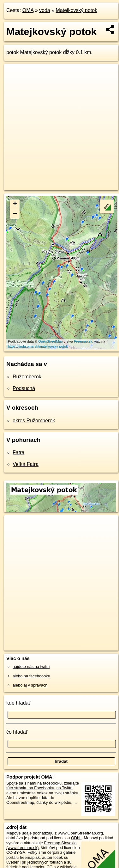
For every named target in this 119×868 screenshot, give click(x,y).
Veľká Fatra (26, 464)
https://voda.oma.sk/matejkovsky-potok (38, 346)
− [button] (15, 214)
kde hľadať (18, 703)
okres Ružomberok (34, 421)
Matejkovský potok (77, 10)
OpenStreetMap (51, 341)
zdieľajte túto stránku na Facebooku (43, 785)
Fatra (18, 452)
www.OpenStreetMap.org (80, 833)
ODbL (76, 838)
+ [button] (15, 204)
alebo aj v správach (30, 685)
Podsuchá (24, 388)
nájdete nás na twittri (31, 666)
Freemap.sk (83, 341)
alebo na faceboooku (31, 676)
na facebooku (49, 783)
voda (45, 10)
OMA (28, 10)
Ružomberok (27, 377)
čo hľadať (17, 732)
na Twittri (65, 788)
